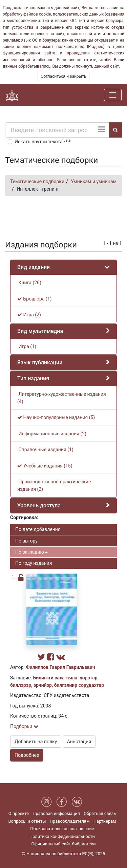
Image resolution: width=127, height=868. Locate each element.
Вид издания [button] (34, 267)
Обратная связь (100, 813)
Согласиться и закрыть (63, 76)
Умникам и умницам (94, 182)
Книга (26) (29, 283)
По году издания (34, 563)
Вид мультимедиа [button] (40, 331)
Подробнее (27, 755)
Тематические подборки (37, 182)
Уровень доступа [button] (39, 505)
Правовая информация (56, 813)
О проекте (19, 813)
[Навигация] (113, 95)
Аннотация (79, 742)
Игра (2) (29, 315)
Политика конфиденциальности (62, 836)
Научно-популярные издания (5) (56, 417)
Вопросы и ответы (27, 821)
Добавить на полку (36, 742)
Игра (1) (27, 346)
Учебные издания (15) (45, 466)
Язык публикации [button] (40, 363)
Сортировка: (24, 517)
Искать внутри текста (43, 141)
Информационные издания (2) (52, 434)
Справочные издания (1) (45, 450)
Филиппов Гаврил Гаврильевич (60, 667)
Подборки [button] (24, 726)
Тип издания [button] (33, 378)
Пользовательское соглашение (62, 829)
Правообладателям (70, 821)
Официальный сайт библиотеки (63, 844)
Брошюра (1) (34, 299)
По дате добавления (38, 529)
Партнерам (105, 821)
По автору (26, 541)
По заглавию (31, 552)
